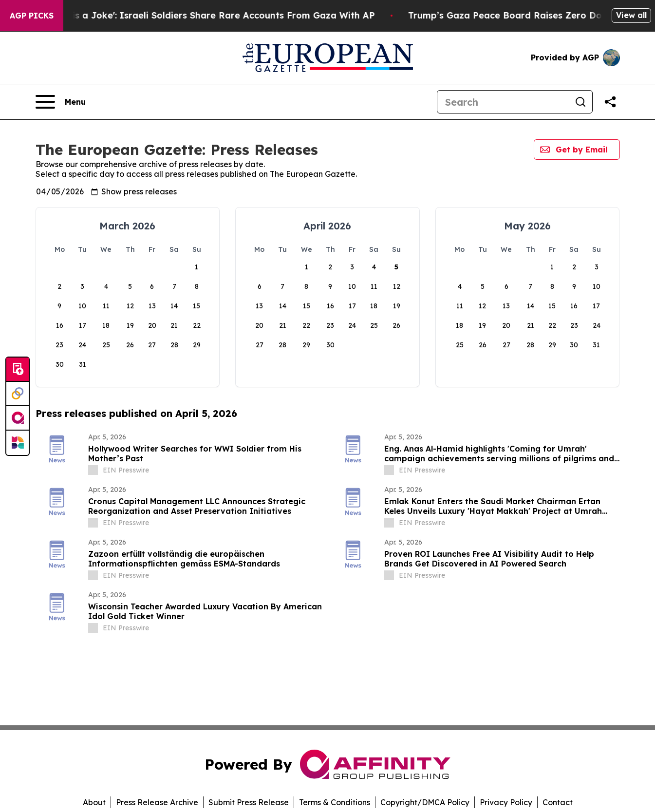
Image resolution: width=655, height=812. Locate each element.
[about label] (93, 470)
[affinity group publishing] (18, 418)
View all (631, 15)
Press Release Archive (157, 802)
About (94, 802)
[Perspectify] (18, 394)
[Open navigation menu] (61, 102)
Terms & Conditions (335, 802)
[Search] (503, 102)
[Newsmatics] (18, 443)
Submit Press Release (249, 802)
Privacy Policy (506, 802)
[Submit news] (18, 370)
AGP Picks (32, 16)
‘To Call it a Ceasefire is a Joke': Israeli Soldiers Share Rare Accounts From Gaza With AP (210, 15)
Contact (558, 802)
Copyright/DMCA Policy (425, 802)
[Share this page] (610, 102)
